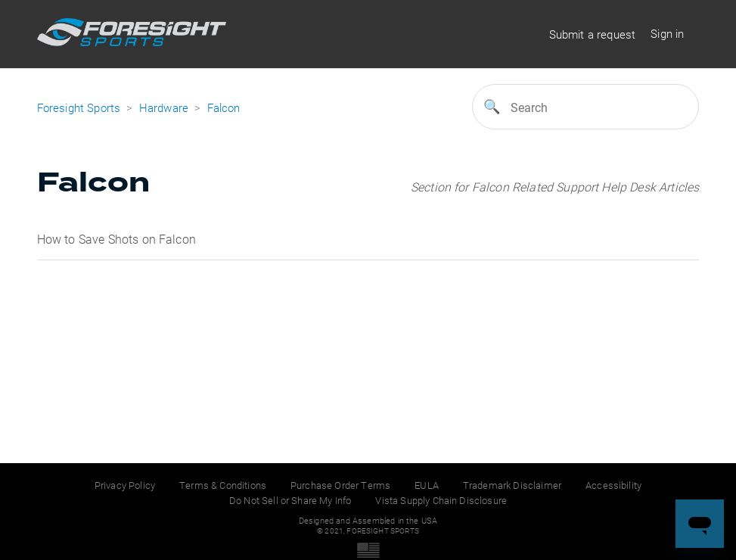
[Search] (585, 107)
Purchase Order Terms (340, 485)
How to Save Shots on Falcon (116, 239)
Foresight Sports (79, 107)
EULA (427, 485)
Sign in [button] (667, 33)
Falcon (224, 107)
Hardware (164, 107)
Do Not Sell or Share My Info (290, 500)
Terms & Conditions (223, 485)
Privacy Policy (125, 485)
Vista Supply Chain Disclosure (441, 500)
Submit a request (593, 34)
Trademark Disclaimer (512, 485)
